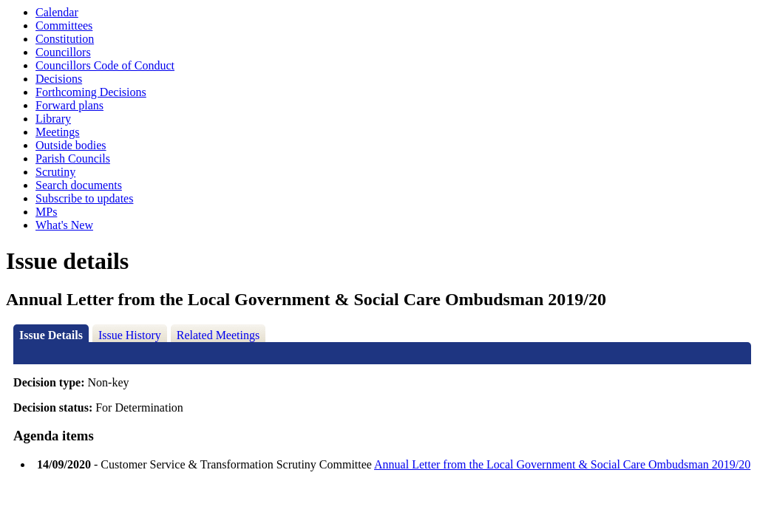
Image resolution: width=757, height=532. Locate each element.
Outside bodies (71, 145)
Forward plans (69, 105)
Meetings (58, 132)
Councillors (63, 52)
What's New (64, 225)
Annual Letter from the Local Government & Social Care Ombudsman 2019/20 (562, 464)
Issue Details (51, 335)
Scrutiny (55, 172)
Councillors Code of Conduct (105, 65)
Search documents (79, 185)
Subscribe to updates (84, 198)
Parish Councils (73, 158)
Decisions (59, 79)
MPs (46, 212)
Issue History (130, 335)
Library (53, 119)
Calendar (57, 12)
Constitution (65, 39)
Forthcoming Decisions (91, 92)
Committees (64, 25)
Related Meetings (218, 335)
